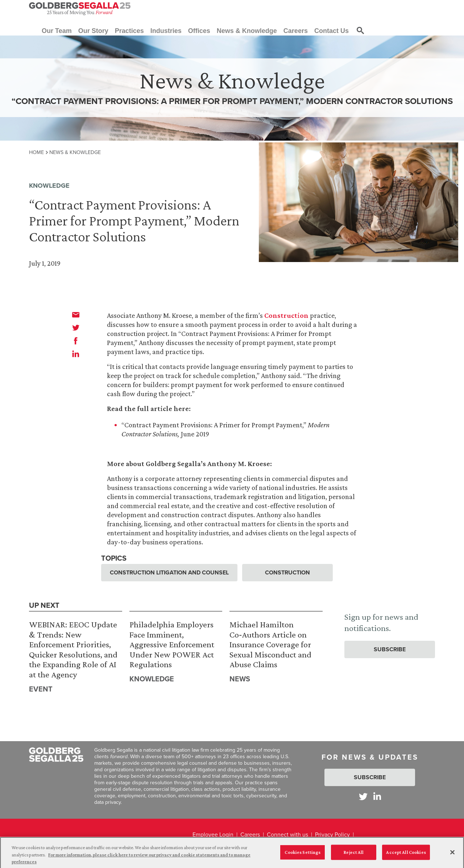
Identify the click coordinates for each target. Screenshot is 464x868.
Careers (250, 834)
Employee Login (213, 834)
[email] (76, 315)
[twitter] (76, 328)
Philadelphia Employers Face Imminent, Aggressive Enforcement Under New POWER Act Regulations (172, 644)
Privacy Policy (332, 834)
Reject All (354, 855)
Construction (286, 315)
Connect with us (287, 834)
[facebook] (76, 341)
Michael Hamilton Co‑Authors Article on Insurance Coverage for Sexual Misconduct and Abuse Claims (270, 644)
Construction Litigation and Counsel (169, 572)
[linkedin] (76, 354)
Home (36, 152)
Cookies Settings (303, 855)
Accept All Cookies (406, 855)
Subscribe (390, 649)
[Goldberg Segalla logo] (80, 9)
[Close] (452, 856)
